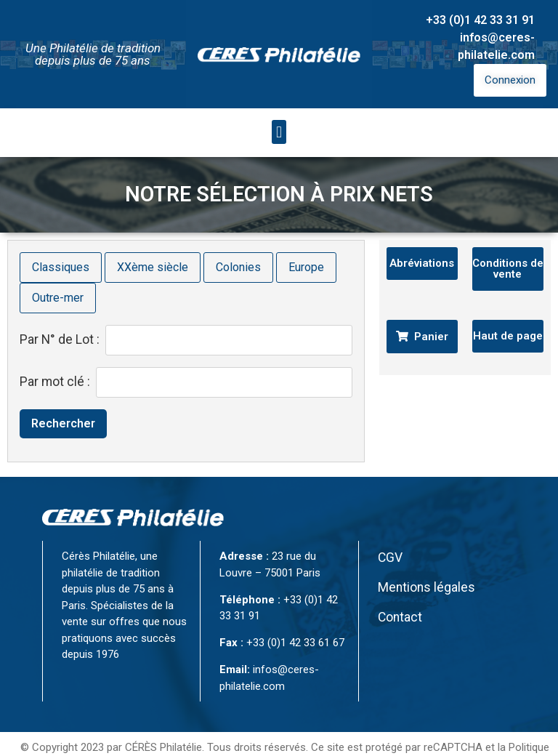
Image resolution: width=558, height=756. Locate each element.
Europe (306, 244)
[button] (279, 109)
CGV (390, 534)
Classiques (61, 244)
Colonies (238, 244)
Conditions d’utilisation (285, 741)
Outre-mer (58, 274)
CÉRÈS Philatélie (163, 724)
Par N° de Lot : (60, 317)
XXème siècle (153, 244)
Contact (400, 594)
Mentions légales (426, 564)
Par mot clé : (55, 359)
